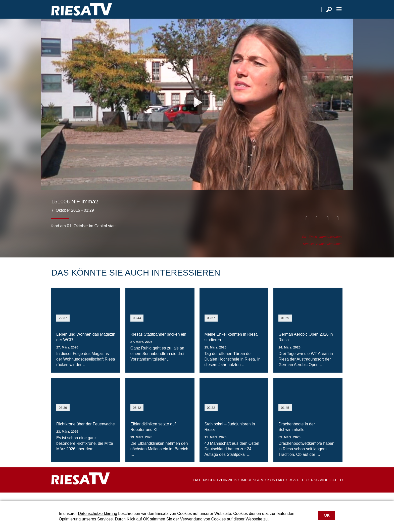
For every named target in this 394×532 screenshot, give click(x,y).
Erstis (313, 245)
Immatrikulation (330, 245)
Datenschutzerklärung (97, 514)
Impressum (252, 488)
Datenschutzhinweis (215, 488)
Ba (304, 245)
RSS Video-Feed (327, 488)
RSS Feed (298, 488)
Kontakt (276, 488)
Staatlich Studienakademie (322, 252)
